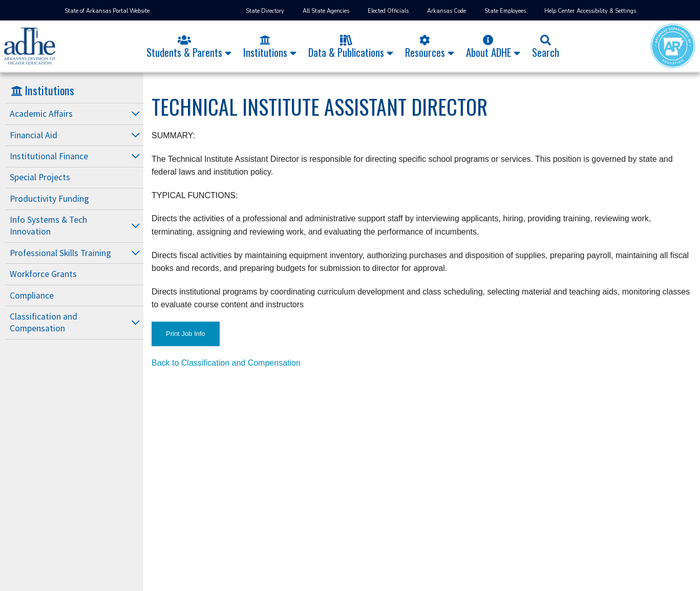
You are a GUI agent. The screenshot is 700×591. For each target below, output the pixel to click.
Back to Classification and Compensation (226, 363)
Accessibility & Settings (606, 11)
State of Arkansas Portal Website (107, 11)
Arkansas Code (447, 11)
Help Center (559, 11)
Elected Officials (388, 11)
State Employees (505, 11)
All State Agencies (326, 11)
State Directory (265, 11)
